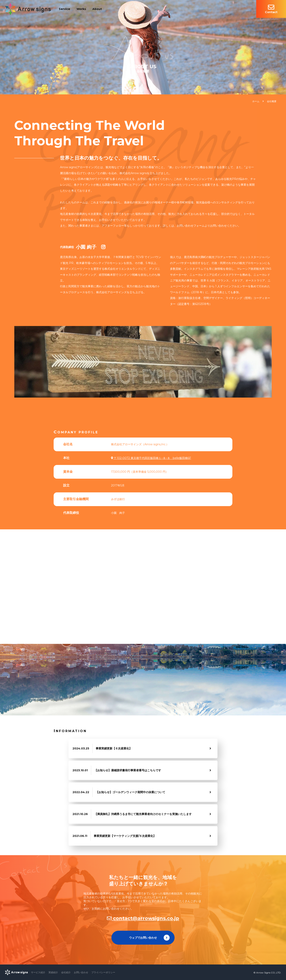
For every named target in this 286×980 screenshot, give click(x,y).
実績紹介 (53, 972)
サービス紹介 (38, 972)
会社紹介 (66, 972)
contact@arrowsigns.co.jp (143, 918)
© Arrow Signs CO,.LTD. (267, 973)
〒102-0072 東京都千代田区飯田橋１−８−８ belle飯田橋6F (151, 458)
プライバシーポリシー (103, 972)
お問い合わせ (81, 972)
